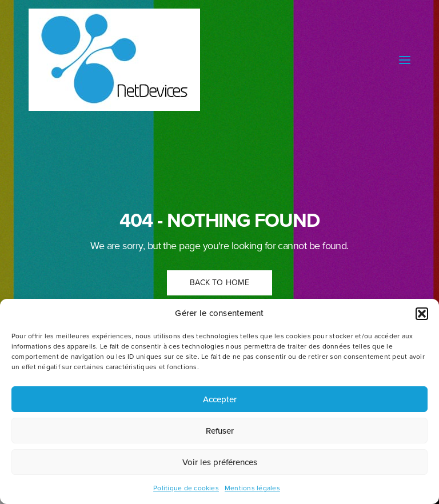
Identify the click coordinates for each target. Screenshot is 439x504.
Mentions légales (252, 488)
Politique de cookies (186, 488)
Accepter (220, 399)
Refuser (220, 431)
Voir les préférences (220, 462)
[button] (422, 314)
